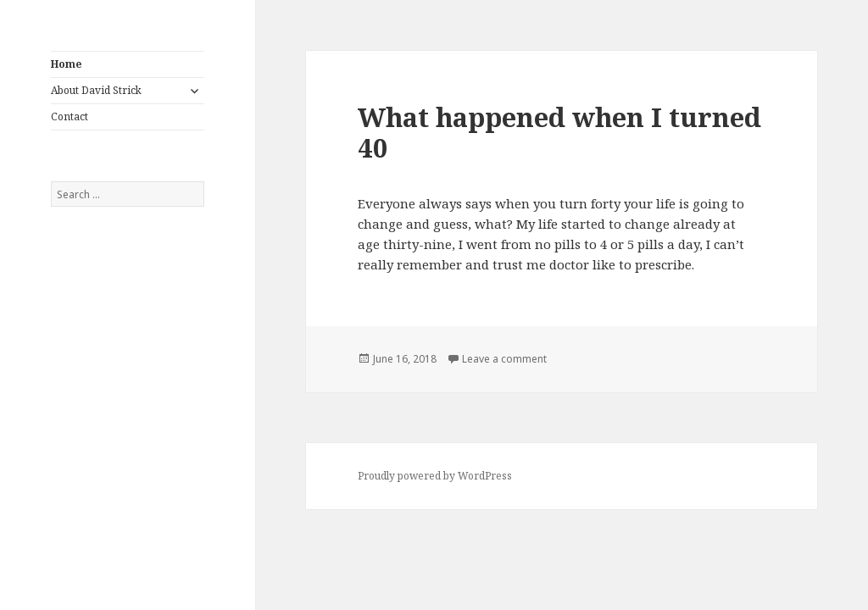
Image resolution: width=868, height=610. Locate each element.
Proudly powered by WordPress (435, 476)
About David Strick (96, 90)
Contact (70, 116)
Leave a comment (504, 359)
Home (66, 64)
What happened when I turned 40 (559, 132)
